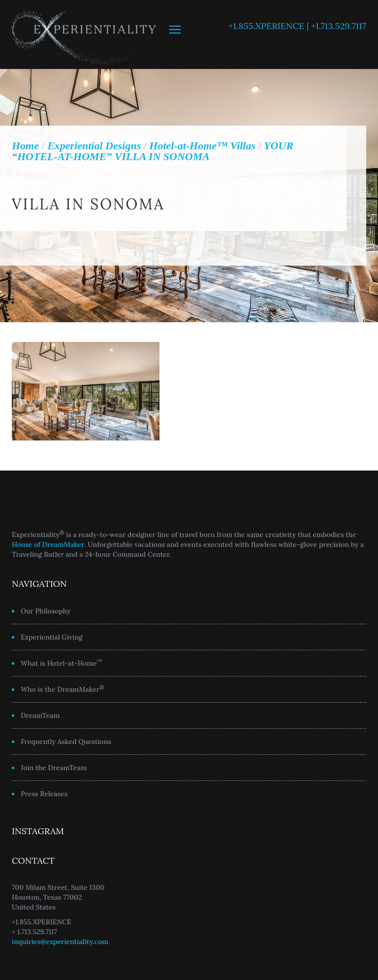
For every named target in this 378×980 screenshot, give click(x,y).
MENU (175, 30)
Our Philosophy (46, 611)
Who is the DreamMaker (63, 689)
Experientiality (84, 34)
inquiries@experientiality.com (60, 942)
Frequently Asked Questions (66, 742)
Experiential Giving (52, 637)
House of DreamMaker (48, 544)
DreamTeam (40, 715)
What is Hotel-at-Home (62, 663)
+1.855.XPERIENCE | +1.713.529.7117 (297, 26)
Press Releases (44, 794)
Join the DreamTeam (54, 768)
